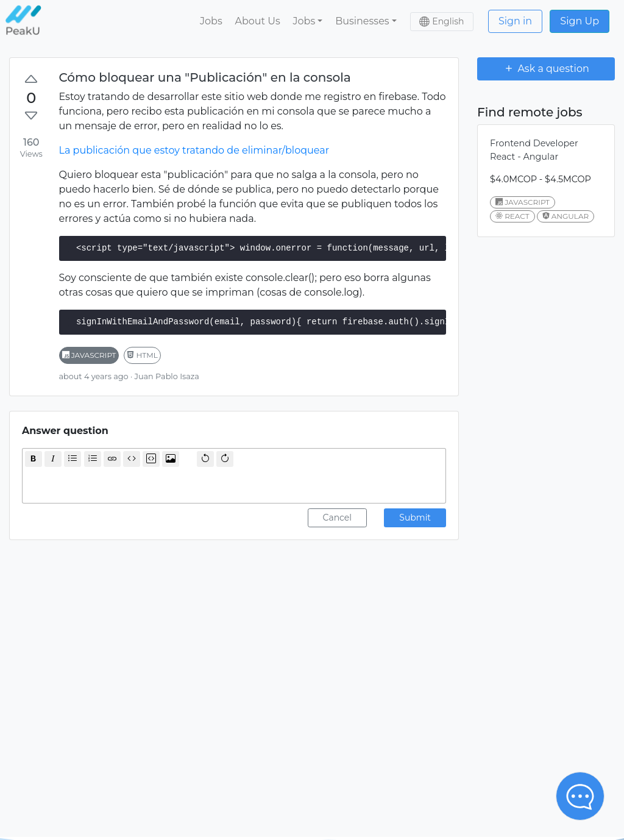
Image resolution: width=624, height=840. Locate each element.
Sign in (515, 21)
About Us (257, 21)
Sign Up (580, 21)
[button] (308, 21)
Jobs (211, 21)
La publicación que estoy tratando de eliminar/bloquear (194, 150)
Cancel (338, 518)
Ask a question (546, 68)
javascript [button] (89, 355)
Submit (415, 518)
